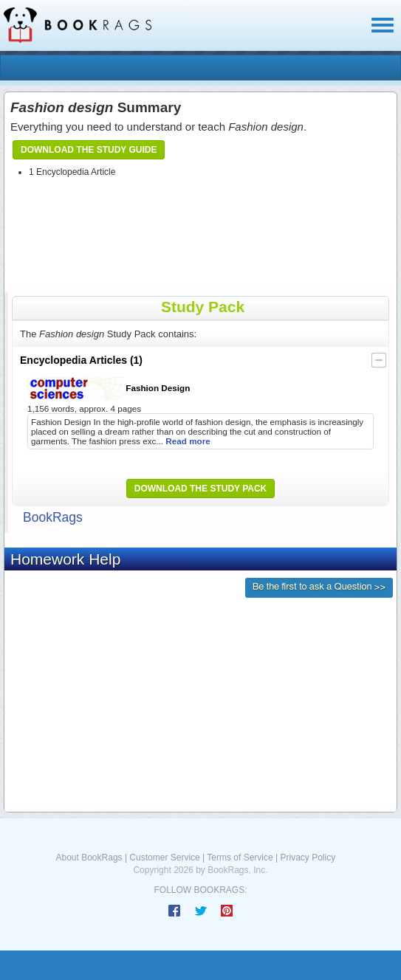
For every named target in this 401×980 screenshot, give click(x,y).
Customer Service (164, 857)
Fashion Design (109, 389)
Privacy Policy (308, 857)
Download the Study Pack (201, 489)
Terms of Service (240, 857)
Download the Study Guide (89, 150)
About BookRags (89, 857)
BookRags (53, 517)
